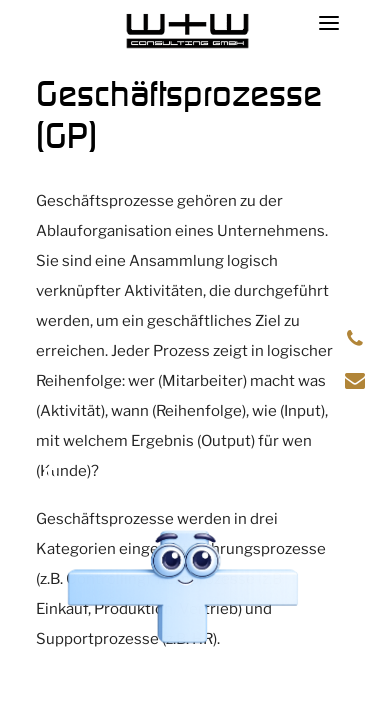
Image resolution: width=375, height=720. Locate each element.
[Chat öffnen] (182, 588)
